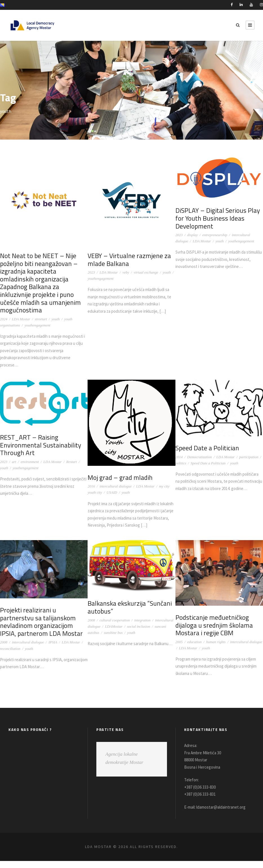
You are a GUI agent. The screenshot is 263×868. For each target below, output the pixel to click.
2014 (179, 457)
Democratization (200, 457)
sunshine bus (113, 640)
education (194, 649)
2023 (91, 272)
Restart (72, 462)
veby (126, 272)
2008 (4, 649)
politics (181, 463)
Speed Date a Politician (207, 448)
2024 (4, 319)
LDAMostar (114, 633)
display (193, 235)
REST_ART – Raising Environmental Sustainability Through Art (39, 445)
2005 (179, 649)
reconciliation (10, 656)
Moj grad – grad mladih (119, 477)
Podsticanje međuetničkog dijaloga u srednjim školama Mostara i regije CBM (213, 632)
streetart (41, 319)
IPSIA (53, 649)
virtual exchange (146, 272)
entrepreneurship (215, 235)
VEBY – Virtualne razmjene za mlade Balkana (128, 260)
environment (30, 462)
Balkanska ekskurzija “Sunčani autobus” (128, 615)
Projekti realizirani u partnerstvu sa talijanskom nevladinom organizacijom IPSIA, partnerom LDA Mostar (44, 629)
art (14, 462)
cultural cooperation (114, 627)
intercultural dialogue (115, 486)
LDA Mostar (21, 319)
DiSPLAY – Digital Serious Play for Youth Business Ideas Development (217, 218)
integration (142, 627)
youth (56, 319)
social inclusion (139, 633)
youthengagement (37, 325)
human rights (216, 649)
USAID (112, 492)
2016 (91, 486)
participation (249, 457)
